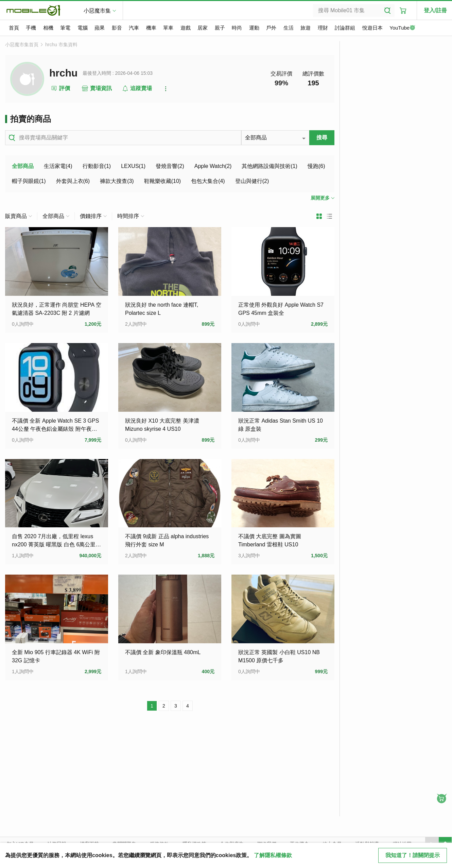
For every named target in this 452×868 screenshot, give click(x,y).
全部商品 (23, 166)
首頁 (14, 28)
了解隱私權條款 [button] (273, 855)
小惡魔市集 (97, 11)
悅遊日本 (372, 28)
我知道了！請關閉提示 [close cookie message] (413, 855)
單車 (168, 28)
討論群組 (345, 28)
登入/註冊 (435, 10)
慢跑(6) (316, 166)
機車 (151, 28)
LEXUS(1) (133, 166)
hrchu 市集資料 (61, 45)
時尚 (237, 28)
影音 (117, 28)
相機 (48, 28)
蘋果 (100, 28)
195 (313, 83)
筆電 (65, 28)
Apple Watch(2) (213, 166)
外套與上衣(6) (73, 181)
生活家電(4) (58, 166)
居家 (203, 28)
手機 (31, 28)
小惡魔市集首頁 (22, 45)
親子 (220, 28)
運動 (254, 28)
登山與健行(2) (252, 181)
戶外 (271, 28)
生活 (289, 28)
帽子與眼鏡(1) (29, 181)
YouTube (402, 28)
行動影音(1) (97, 166)
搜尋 (322, 138)
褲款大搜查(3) (117, 181)
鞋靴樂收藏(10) (162, 181)
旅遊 (306, 28)
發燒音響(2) (170, 166)
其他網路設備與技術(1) (270, 166)
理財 (323, 28)
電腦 (83, 28)
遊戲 (186, 28)
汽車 (134, 28)
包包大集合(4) (208, 181)
